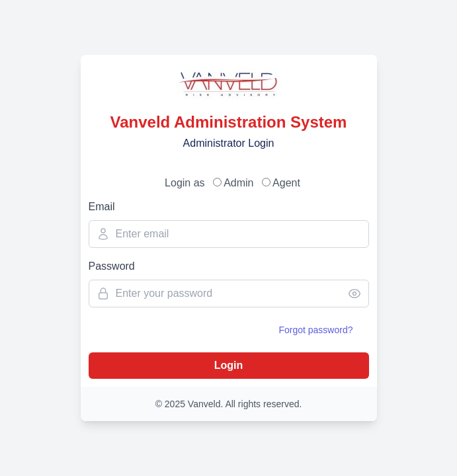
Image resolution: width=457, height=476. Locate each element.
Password (112, 266)
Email (102, 207)
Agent (285, 183)
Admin (238, 183)
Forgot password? (315, 330)
